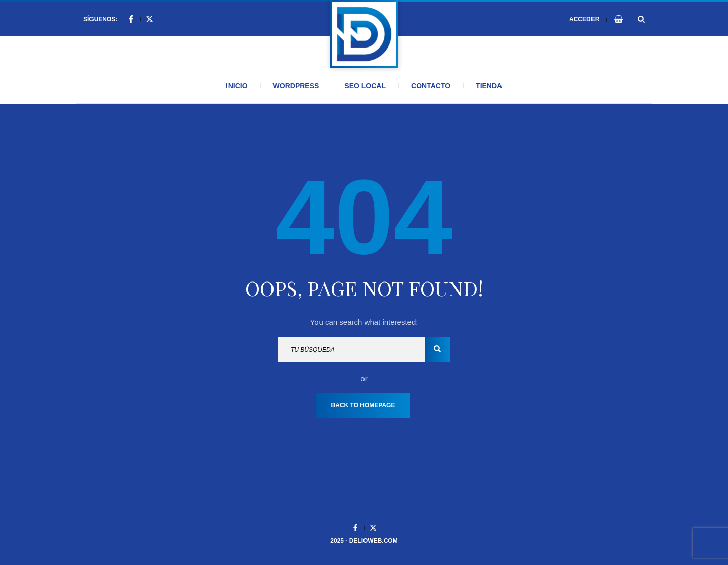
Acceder (584, 19)
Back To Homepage (363, 405)
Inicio (237, 86)
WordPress (296, 86)
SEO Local (365, 86)
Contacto (431, 86)
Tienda (489, 86)
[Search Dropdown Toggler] (641, 19)
